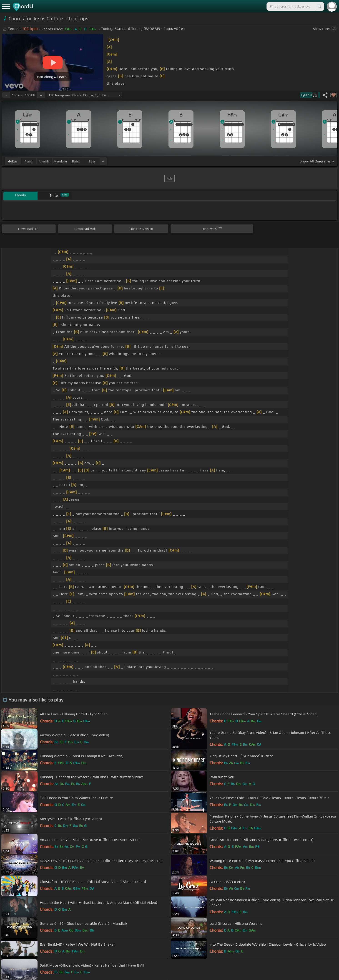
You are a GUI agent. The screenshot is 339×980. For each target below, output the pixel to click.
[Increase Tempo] (41, 95)
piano (29, 161)
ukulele (44, 161)
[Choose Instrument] (103, 161)
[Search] (319, 6)
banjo (76, 161)
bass (92, 161)
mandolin (60, 161)
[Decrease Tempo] (6, 95)
